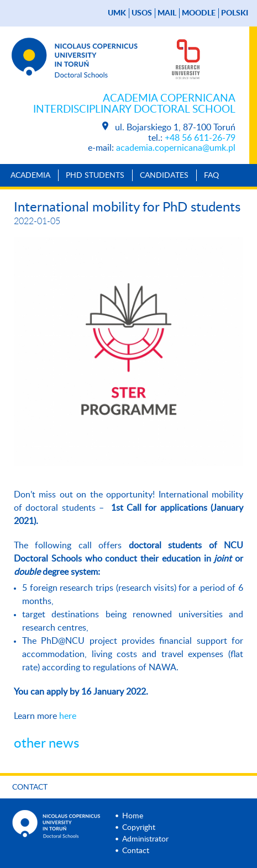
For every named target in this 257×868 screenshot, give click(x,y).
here (68, 716)
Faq (211, 176)
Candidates (164, 176)
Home (133, 816)
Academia (30, 176)
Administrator (145, 839)
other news (46, 744)
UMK (117, 13)
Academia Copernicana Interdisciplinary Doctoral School (134, 104)
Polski (235, 13)
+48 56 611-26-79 (200, 138)
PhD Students (95, 176)
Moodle (199, 13)
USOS (142, 13)
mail (167, 13)
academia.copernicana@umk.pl (176, 148)
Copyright (139, 828)
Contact (30, 787)
